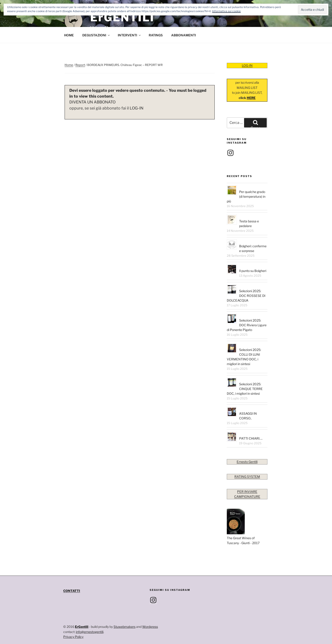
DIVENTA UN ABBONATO (92, 102)
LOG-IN (137, 108)
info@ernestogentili (90, 632)
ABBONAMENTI (183, 35)
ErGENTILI (122, 18)
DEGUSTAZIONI (96, 35)
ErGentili (82, 627)
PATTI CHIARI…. (251, 438)
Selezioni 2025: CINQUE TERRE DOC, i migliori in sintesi (245, 389)
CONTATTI (72, 591)
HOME (69, 35)
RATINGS (156, 35)
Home (69, 65)
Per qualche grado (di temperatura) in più (246, 196)
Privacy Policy (73, 637)
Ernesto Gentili (247, 462)
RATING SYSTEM (247, 476)
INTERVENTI (130, 35)
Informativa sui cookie (226, 11)
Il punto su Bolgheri (253, 271)
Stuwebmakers (124, 627)
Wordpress (150, 627)
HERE (251, 98)
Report (80, 65)
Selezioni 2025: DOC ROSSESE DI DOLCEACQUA (246, 296)
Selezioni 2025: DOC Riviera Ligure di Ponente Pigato (247, 325)
